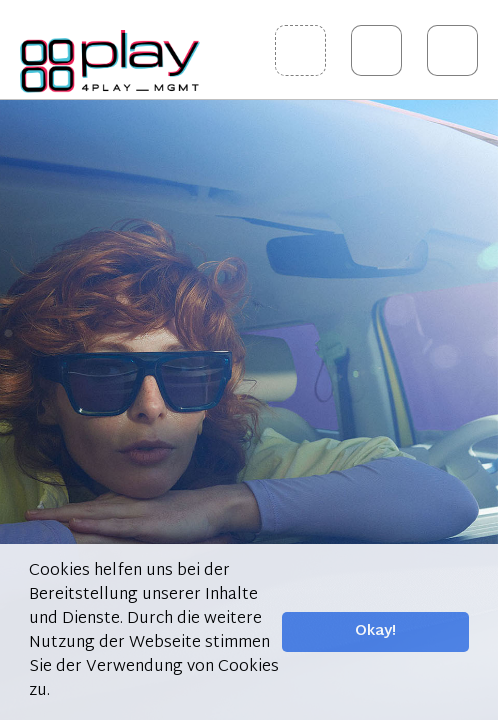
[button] (57, 692)
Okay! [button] (375, 631)
